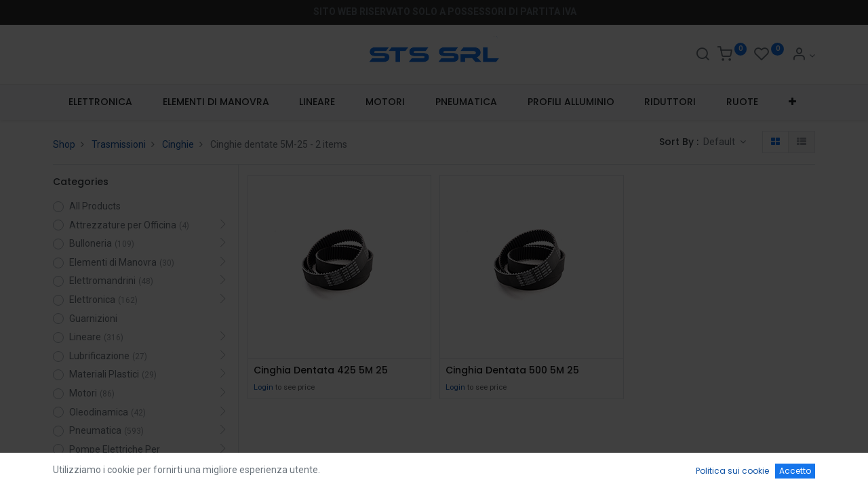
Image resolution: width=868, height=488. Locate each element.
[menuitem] (100, 102)
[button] (793, 102)
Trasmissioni (119, 144)
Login (263, 387)
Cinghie (178, 144)
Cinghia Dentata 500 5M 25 (512, 370)
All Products (95, 206)
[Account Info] (803, 56)
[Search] (703, 56)
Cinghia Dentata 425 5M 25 (321, 370)
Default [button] (720, 142)
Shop (64, 144)
